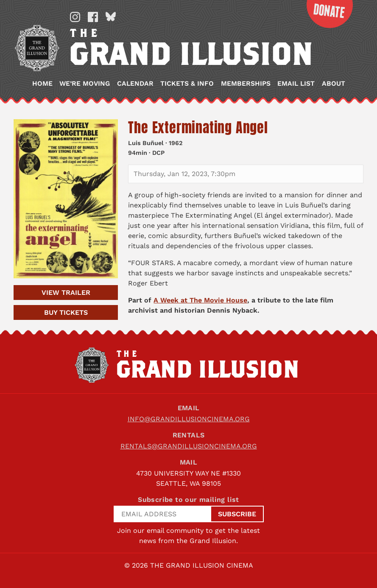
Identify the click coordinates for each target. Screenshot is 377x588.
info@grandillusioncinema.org (189, 419)
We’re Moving (85, 84)
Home (42, 84)
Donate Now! (325, 14)
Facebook (93, 17)
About (334, 84)
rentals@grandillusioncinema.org (189, 446)
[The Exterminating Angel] (66, 199)
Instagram (75, 17)
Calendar (135, 84)
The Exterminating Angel (198, 127)
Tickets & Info (187, 84)
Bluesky (111, 17)
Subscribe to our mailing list (188, 500)
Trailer (66, 293)
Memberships (246, 84)
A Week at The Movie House (200, 300)
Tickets (66, 312)
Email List (296, 84)
